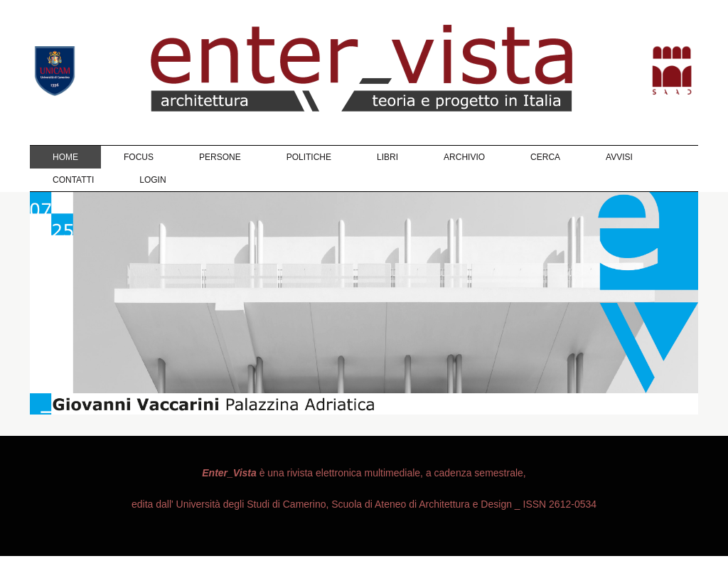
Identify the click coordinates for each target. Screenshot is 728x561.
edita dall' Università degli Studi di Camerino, (230, 504)
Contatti (73, 180)
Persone (220, 157)
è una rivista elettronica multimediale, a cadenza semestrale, (364, 473)
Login (152, 180)
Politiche (309, 157)
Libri (387, 157)
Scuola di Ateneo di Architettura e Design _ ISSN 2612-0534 (462, 504)
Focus (139, 157)
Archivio (464, 157)
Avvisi (619, 157)
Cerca (545, 157)
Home (65, 157)
